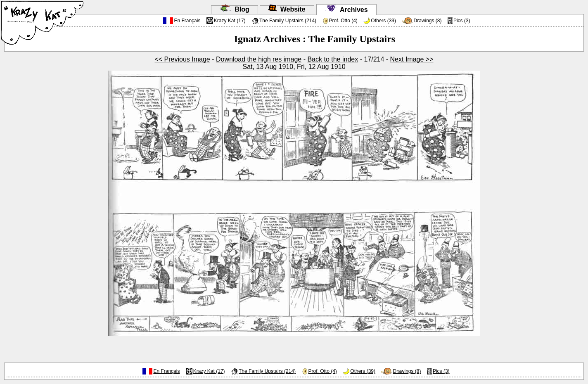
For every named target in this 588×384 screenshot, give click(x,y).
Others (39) (383, 21)
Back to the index (333, 59)
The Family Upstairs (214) (288, 21)
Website (287, 9)
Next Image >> (412, 59)
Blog (234, 9)
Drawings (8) (427, 21)
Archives (346, 10)
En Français (187, 21)
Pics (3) (462, 21)
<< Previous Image (182, 59)
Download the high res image (259, 59)
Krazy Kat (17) (230, 21)
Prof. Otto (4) (343, 21)
